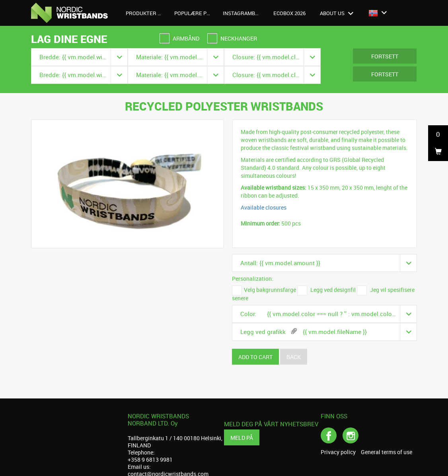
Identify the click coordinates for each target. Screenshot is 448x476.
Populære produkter (196, 13)
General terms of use (387, 452)
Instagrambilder (244, 13)
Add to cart (255, 357)
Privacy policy (338, 452)
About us (337, 13)
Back (294, 357)
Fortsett (385, 56)
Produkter (145, 13)
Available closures (264, 207)
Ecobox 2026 (289, 13)
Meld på (242, 438)
